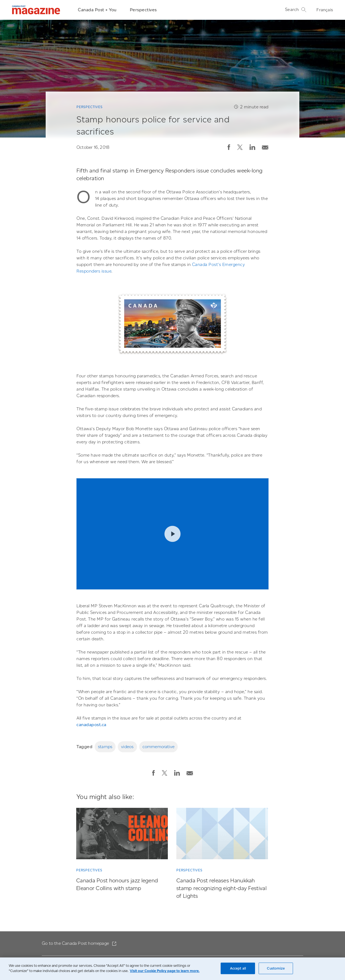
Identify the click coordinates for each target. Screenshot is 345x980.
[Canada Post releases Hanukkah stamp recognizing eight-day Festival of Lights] (222, 835)
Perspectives (143, 10)
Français (325, 10)
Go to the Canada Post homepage (76, 943)
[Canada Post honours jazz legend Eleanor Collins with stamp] (122, 835)
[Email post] (265, 146)
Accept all (238, 968)
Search (296, 10)
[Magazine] (36, 10)
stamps (105, 747)
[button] (229, 147)
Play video (172, 534)
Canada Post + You (97, 10)
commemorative (159, 747)
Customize (276, 968)
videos (127, 747)
